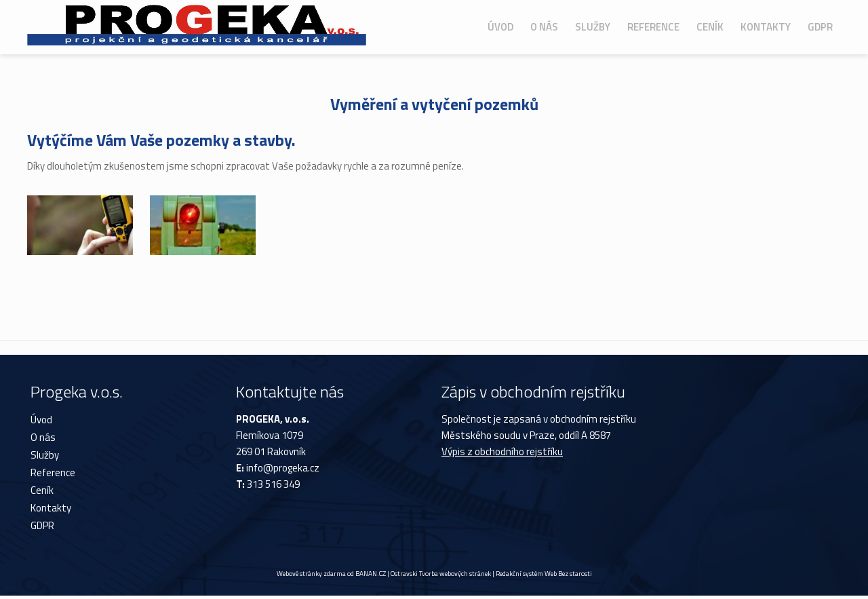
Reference (653, 27)
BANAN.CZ (371, 574)
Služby (593, 27)
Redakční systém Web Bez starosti (544, 574)
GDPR (820, 27)
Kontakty (766, 27)
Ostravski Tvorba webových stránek (441, 574)
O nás (544, 27)
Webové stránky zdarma (311, 574)
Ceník (710, 27)
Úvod (500, 27)
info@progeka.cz (283, 468)
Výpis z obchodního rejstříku (502, 451)
